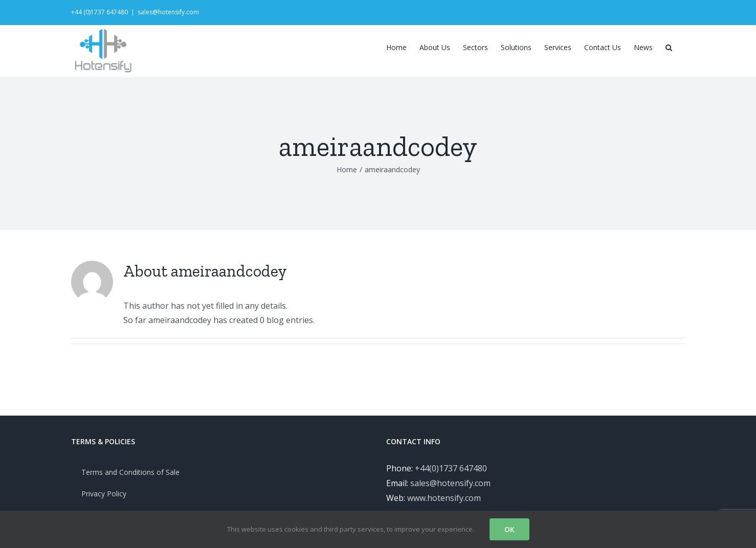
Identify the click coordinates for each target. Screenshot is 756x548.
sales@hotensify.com (168, 12)
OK (509, 529)
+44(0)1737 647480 (451, 484)
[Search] (669, 47)
